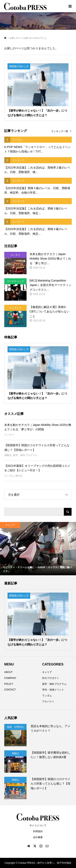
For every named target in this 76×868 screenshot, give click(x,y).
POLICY (9, 684)
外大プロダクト (51, 678)
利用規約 (38, 831)
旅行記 (19, 476)
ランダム (9, 476)
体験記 (8, 455)
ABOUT (8, 672)
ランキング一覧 (60, 131)
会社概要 (38, 837)
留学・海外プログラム (25, 455)
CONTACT (10, 690)
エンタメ (9, 435)
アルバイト (48, 701)
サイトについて (38, 825)
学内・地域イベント (53, 690)
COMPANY (10, 678)
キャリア (47, 672)
